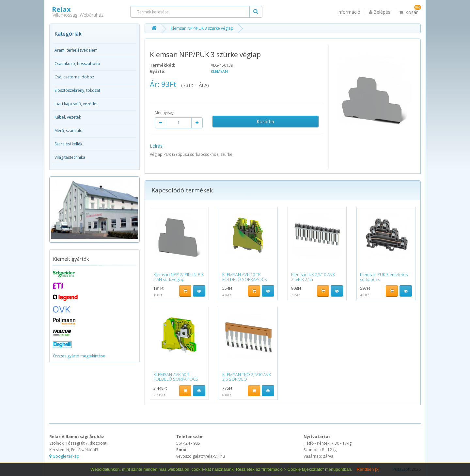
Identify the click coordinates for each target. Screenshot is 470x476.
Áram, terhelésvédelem (76, 50)
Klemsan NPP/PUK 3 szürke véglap (202, 28)
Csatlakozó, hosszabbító (77, 64)
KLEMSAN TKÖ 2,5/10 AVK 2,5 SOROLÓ (247, 377)
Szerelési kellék (68, 144)
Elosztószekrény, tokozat (77, 90)
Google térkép (64, 456)
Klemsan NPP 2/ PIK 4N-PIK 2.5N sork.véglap (179, 277)
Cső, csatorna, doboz (74, 77)
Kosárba (265, 121)
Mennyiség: (165, 113)
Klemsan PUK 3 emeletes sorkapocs (384, 277)
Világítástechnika (70, 157)
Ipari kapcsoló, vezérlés (76, 104)
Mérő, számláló (69, 131)
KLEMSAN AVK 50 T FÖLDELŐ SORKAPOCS (176, 377)
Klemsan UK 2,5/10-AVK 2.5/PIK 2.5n (313, 277)
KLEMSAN (219, 71)
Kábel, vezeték (68, 117)
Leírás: (157, 146)
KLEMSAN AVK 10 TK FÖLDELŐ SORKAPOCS (245, 277)
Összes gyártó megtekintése (79, 356)
